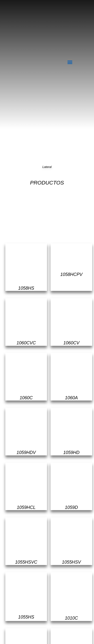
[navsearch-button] (80, 61)
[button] (70, 62)
